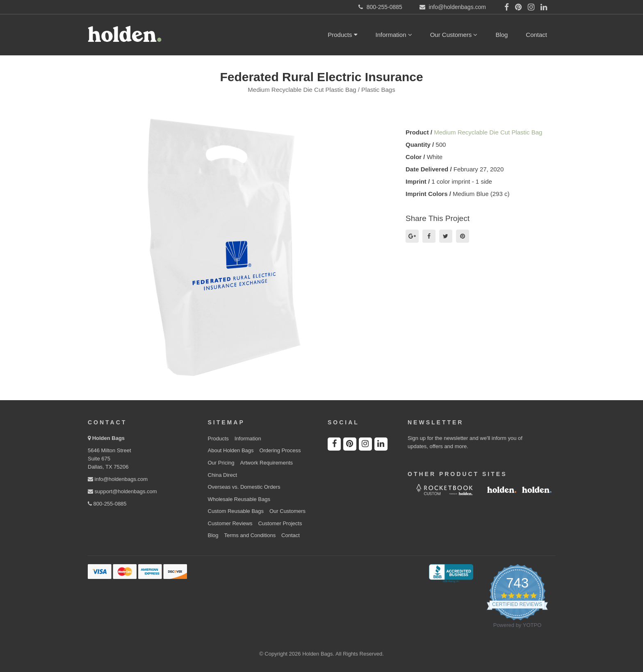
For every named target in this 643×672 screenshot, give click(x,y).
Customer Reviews (230, 523)
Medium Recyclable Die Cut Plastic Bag (488, 132)
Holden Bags (108, 438)
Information (394, 35)
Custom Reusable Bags (236, 511)
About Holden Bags (231, 450)
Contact (536, 35)
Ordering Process (280, 450)
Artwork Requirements (266, 463)
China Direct (223, 475)
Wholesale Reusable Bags (239, 499)
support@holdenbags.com (122, 491)
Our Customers (454, 35)
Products (342, 35)
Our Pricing (221, 463)
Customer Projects (280, 523)
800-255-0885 (107, 504)
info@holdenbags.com (118, 479)
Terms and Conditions (250, 535)
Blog (502, 35)
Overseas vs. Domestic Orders (244, 487)
